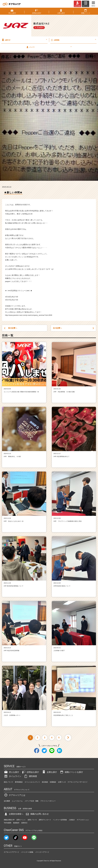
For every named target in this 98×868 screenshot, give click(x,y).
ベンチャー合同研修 (60, 820)
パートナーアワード (42, 852)
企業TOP (24, 40)
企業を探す (49, 772)
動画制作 (16, 823)
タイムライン (13, 776)
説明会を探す (30, 772)
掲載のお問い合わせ (37, 814)
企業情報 (73, 40)
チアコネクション (83, 820)
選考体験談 (19, 782)
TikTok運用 (8, 823)
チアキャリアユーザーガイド (78, 782)
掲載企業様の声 (9, 820)
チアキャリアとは (15, 795)
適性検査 (30, 776)
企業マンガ (62, 782)
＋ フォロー (39, 27)
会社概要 (7, 801)
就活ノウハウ (8, 782)
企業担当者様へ (14, 814)
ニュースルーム (17, 801)
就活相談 (45, 782)
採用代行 (24, 823)
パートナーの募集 (27, 852)
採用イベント (21, 820)
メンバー (49, 47)
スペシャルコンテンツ (32, 782)
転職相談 (53, 782)
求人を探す (11, 772)
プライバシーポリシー (48, 801)
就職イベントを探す (71, 772)
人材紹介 (72, 820)
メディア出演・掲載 (32, 801)
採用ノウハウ (32, 820)
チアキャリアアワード (11, 852)
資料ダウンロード (45, 820)
